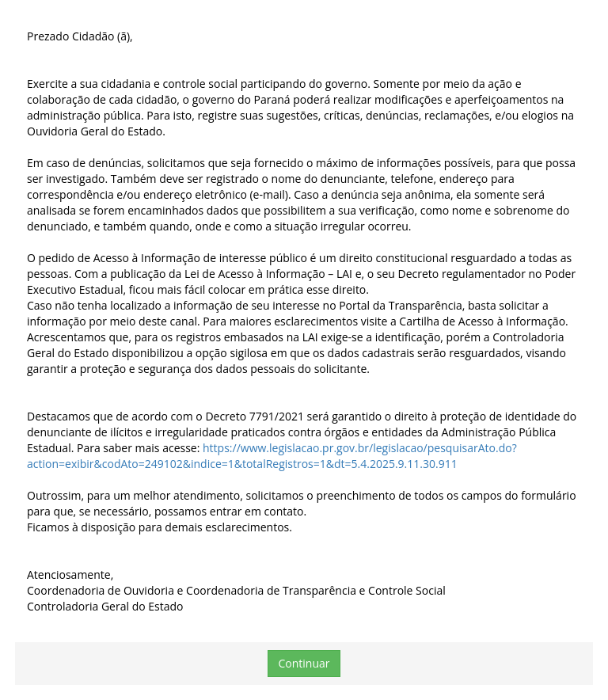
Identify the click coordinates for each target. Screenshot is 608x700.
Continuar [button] (304, 663)
